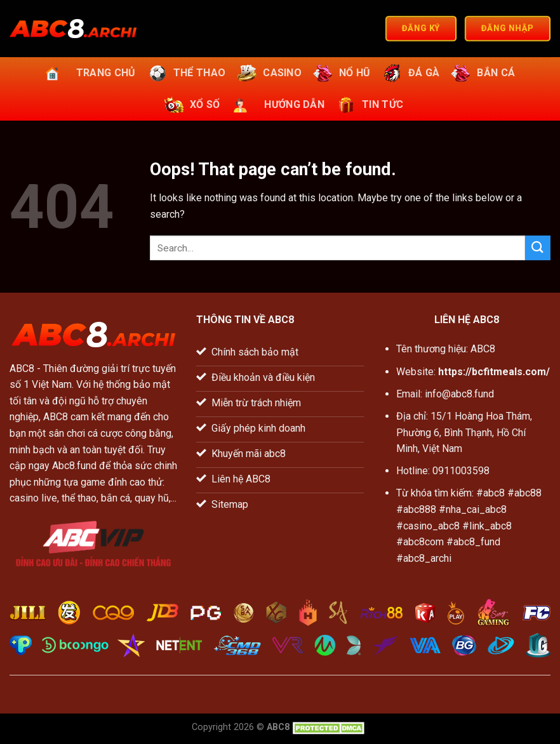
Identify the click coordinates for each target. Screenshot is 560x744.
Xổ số (191, 105)
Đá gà (410, 73)
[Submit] (538, 248)
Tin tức (368, 105)
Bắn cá (482, 73)
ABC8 (22, 369)
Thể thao (185, 73)
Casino (268, 73)
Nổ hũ (341, 73)
